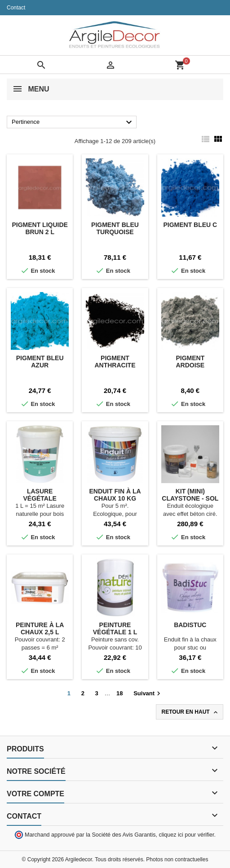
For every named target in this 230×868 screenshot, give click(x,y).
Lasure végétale (40, 495)
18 (119, 693)
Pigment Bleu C (190, 225)
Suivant (148, 694)
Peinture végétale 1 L (115, 628)
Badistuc (190, 625)
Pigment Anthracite (115, 362)
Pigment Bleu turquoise (115, 228)
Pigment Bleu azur (40, 362)
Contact (16, 8)
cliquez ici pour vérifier (187, 835)
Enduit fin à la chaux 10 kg (115, 495)
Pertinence (73, 122)
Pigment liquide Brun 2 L (40, 228)
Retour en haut (190, 712)
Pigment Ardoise (190, 362)
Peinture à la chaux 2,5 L (40, 628)
